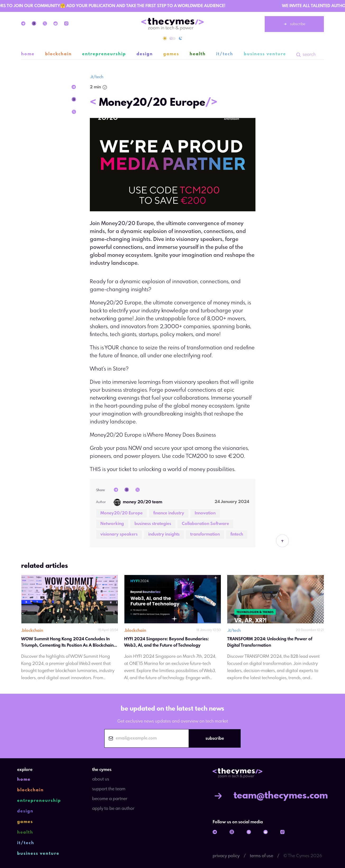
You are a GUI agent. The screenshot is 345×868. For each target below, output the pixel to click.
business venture (265, 54)
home (28, 54)
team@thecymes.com (270, 796)
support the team (109, 789)
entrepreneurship (104, 54)
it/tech (225, 54)
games (171, 54)
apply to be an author (113, 809)
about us (101, 779)
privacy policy (226, 856)
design (145, 54)
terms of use (262, 856)
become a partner (110, 799)
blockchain (59, 54)
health (198, 54)
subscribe (294, 24)
